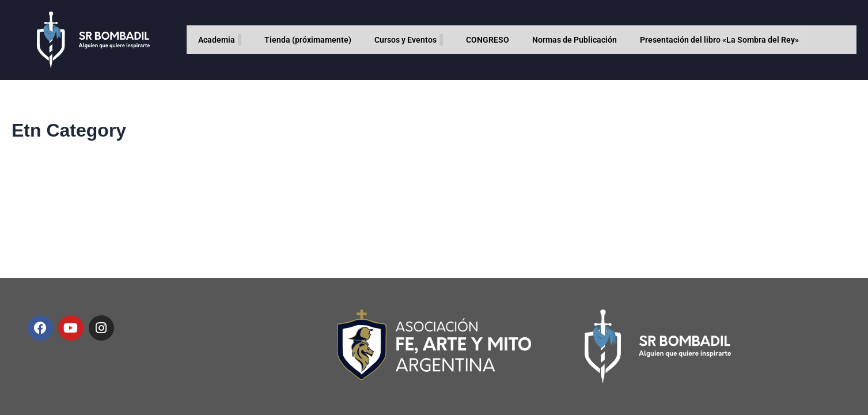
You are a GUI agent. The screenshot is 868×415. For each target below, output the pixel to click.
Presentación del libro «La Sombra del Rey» (719, 40)
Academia (220, 40)
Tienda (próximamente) (308, 40)
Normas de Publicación (575, 40)
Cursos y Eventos (409, 40)
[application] (240, 40)
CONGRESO (488, 40)
